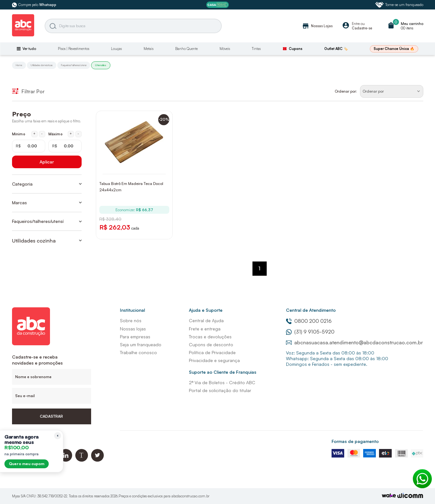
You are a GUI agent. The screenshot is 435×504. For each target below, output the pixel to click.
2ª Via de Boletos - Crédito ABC (222, 382)
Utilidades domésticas (42, 65)
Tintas (256, 49)
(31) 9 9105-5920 (310, 332)
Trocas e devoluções (210, 337)
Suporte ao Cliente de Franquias (223, 372)
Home (19, 65)
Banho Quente (186, 49)
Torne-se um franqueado (399, 5)
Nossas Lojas (317, 26)
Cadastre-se (362, 28)
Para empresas (135, 337)
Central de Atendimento (311, 310)
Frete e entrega (205, 329)
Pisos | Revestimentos (74, 49)
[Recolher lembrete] (58, 436)
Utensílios (101, 65)
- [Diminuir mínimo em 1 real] (42, 134)
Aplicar (47, 162)
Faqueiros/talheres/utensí (74, 65)
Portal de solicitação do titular (220, 390)
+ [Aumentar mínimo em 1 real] (34, 134)
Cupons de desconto (211, 344)
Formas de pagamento (355, 441)
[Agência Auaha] (410, 496)
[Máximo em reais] (65, 146)
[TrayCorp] (389, 496)
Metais (149, 49)
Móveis (225, 49)
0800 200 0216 (309, 321)
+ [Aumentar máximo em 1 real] (71, 134)
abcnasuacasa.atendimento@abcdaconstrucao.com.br (354, 342)
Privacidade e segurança (214, 360)
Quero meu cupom (27, 464)
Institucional (132, 310)
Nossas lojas (133, 329)
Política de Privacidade (212, 352)
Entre (356, 24)
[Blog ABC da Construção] (82, 460)
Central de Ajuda (206, 320)
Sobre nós (131, 320)
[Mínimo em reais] (29, 146)
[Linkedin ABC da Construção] (66, 460)
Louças (116, 49)
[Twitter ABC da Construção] (97, 460)
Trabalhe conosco (138, 352)
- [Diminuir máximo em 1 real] (78, 134)
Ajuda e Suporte (206, 310)
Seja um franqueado (141, 344)
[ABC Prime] (217, 5)
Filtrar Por (28, 91)
